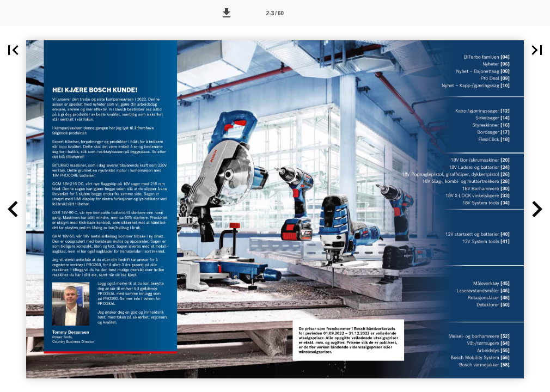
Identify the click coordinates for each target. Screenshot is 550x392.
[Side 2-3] (275, 13)
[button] (227, 13)
